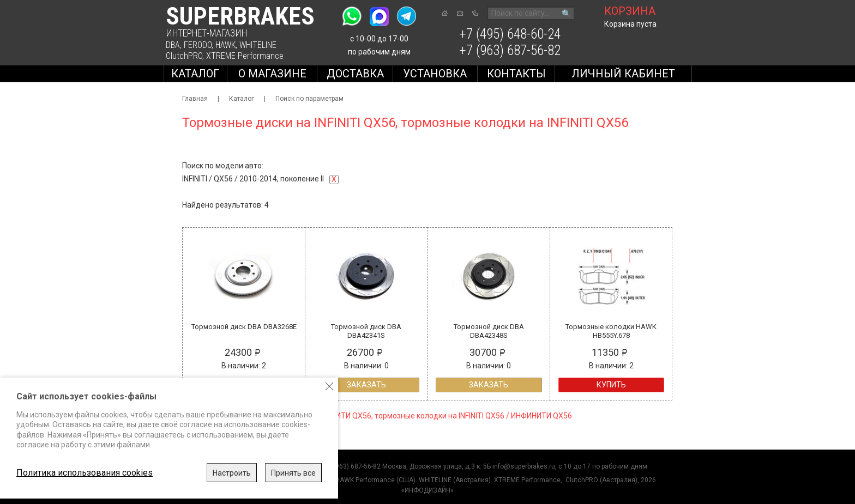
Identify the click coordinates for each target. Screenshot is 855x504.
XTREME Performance (245, 56)
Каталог (195, 74)
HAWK (225, 45)
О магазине (272, 74)
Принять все (293, 473)
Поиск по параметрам (309, 99)
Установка (435, 74)
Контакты (516, 74)
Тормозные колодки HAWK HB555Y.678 (611, 331)
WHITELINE (258, 45)
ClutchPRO (184, 56)
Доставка (355, 74)
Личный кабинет (623, 74)
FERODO (198, 45)
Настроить (232, 473)
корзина (630, 11)
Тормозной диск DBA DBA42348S (489, 331)
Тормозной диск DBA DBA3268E (244, 327)
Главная (195, 99)
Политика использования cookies (85, 473)
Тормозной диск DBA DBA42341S (366, 331)
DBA (173, 45)
